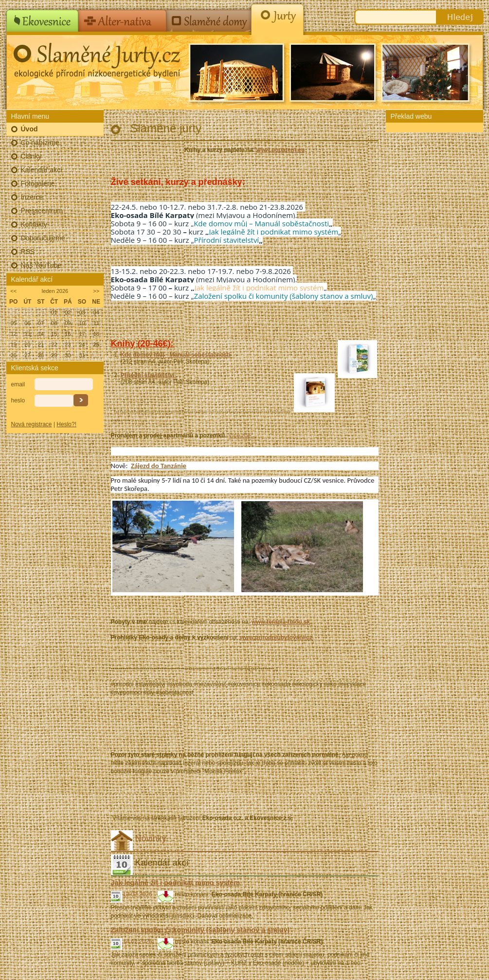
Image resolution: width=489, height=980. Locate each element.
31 (82, 355)
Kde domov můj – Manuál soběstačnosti (261, 223)
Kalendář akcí (42, 170)
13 (27, 334)
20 (27, 345)
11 (96, 323)
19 (14, 345)
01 (54, 312)
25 (96, 345)
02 (68, 312)
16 (68, 334)
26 (14, 355)
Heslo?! (66, 424)
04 (96, 312)
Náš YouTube (41, 265)
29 (54, 355)
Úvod (29, 129)
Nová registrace (32, 424)
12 (14, 334)
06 (27, 323)
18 (96, 334)
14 (41, 334)
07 (41, 323)
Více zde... (242, 436)
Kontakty (34, 224)
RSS (28, 252)
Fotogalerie (38, 183)
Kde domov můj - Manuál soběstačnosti (176, 355)
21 (41, 345)
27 (27, 355)
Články (31, 156)
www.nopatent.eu (281, 150)
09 (68, 323)
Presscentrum (42, 211)
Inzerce (32, 197)
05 (14, 323)
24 (82, 345)
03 (82, 312)
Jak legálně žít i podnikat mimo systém (273, 232)
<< (13, 291)
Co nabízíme (40, 143)
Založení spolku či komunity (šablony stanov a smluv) (284, 296)
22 (54, 345)
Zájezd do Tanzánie (159, 466)
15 (54, 334)
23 (68, 345)
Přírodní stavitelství (227, 240)
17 (82, 334)
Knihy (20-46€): (142, 344)
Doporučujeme (43, 238)
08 (54, 323)
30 (68, 355)
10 (82, 323)
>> (96, 291)
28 (41, 355)
